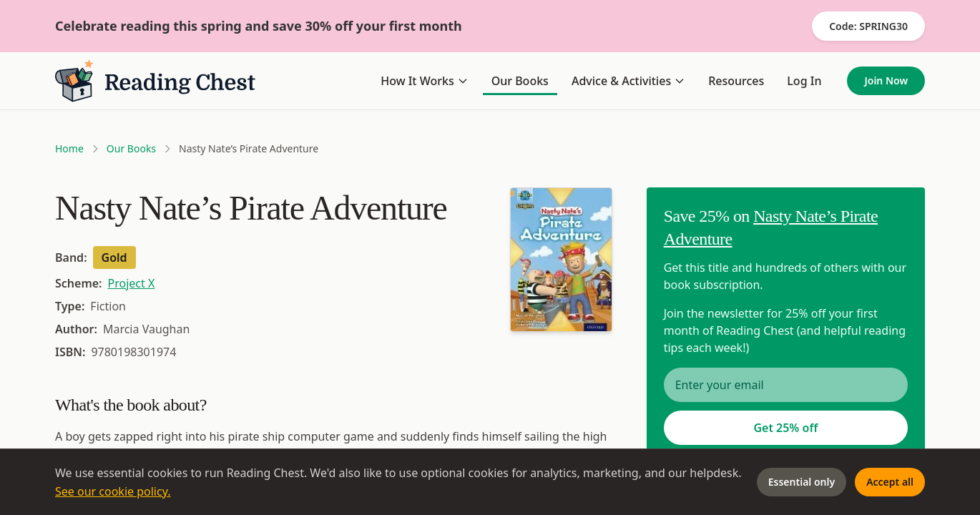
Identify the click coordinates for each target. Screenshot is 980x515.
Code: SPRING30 (868, 26)
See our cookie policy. (113, 491)
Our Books (520, 81)
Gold (114, 257)
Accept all (890, 482)
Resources (736, 81)
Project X (132, 283)
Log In (804, 81)
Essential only (802, 482)
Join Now (886, 80)
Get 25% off (785, 428)
